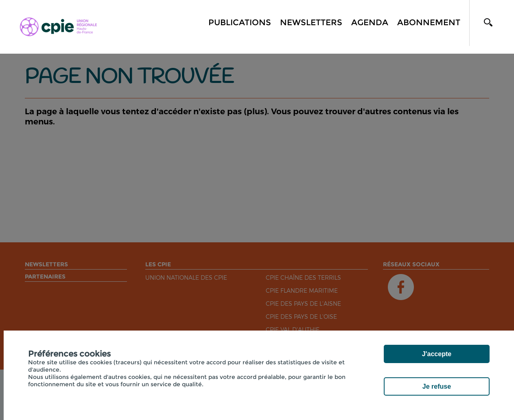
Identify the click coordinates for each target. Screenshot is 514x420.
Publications (240, 22)
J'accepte (437, 354)
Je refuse (437, 386)
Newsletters (311, 22)
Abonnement (429, 22)
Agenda (370, 22)
